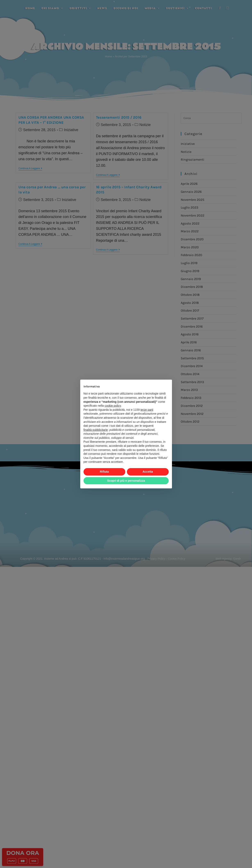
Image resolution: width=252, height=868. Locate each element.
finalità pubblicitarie (96, 430)
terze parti (147, 410)
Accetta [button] (148, 472)
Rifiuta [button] (104, 472)
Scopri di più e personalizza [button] (126, 481)
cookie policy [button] (113, 406)
